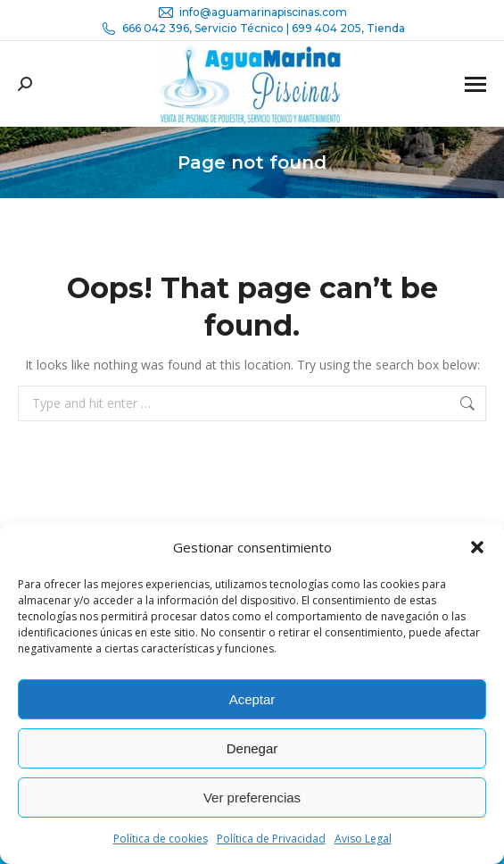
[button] (477, 547)
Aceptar (252, 699)
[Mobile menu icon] (475, 84)
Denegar (252, 748)
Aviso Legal (363, 839)
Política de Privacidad (271, 839)
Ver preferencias (252, 798)
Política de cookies (161, 839)
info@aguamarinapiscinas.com (252, 12)
